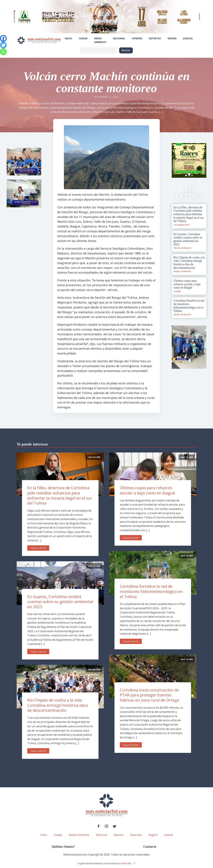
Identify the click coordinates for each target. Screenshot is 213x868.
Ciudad (83, 38)
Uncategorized (181, 225)
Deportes (155, 38)
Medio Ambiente (100, 40)
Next (202, 160)
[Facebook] (3, 38)
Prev (176, 160)
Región (172, 38)
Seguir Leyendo (38, 548)
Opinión (137, 38)
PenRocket (126, 863)
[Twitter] (3, 45)
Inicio (68, 38)
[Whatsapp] (3, 52)
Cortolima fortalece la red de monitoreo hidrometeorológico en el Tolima (151, 591)
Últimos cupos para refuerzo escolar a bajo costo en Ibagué (147, 490)
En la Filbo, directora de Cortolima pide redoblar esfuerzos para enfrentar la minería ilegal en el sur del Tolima (60, 495)
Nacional (119, 38)
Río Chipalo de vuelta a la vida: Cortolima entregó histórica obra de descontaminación (58, 705)
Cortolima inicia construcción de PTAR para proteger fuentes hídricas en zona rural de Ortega (149, 695)
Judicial (188, 38)
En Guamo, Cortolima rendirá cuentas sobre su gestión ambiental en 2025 (60, 602)
